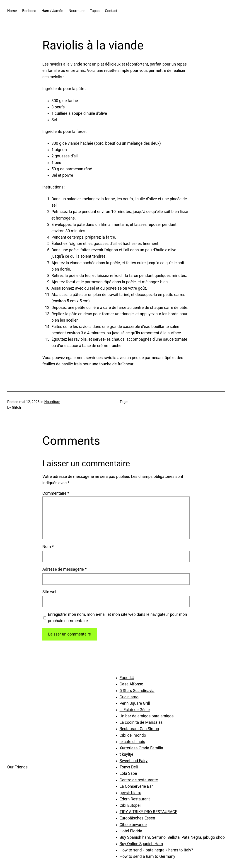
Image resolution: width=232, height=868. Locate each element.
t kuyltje (127, 754)
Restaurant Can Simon (139, 729)
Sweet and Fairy (134, 761)
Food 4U (127, 678)
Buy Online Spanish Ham (141, 844)
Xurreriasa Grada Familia (141, 748)
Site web (50, 592)
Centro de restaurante (139, 780)
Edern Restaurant (135, 799)
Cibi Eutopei (130, 805)
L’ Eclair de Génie (135, 710)
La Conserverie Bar (136, 786)
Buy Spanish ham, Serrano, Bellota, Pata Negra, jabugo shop (172, 837)
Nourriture (52, 402)
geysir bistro (130, 793)
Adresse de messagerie (64, 569)
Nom (48, 547)
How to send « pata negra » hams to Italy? (156, 850)
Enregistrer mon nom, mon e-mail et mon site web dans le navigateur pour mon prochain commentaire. (117, 618)
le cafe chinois (132, 742)
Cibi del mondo (133, 735)
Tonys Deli (129, 767)
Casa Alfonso (132, 684)
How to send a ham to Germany (147, 856)
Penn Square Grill (135, 703)
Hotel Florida (131, 831)
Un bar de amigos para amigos (147, 716)
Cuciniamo (129, 697)
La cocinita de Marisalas (141, 722)
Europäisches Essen (137, 818)
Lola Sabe (128, 773)
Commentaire (56, 493)
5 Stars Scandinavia (137, 691)
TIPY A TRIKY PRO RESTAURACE (149, 812)
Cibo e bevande (133, 825)
